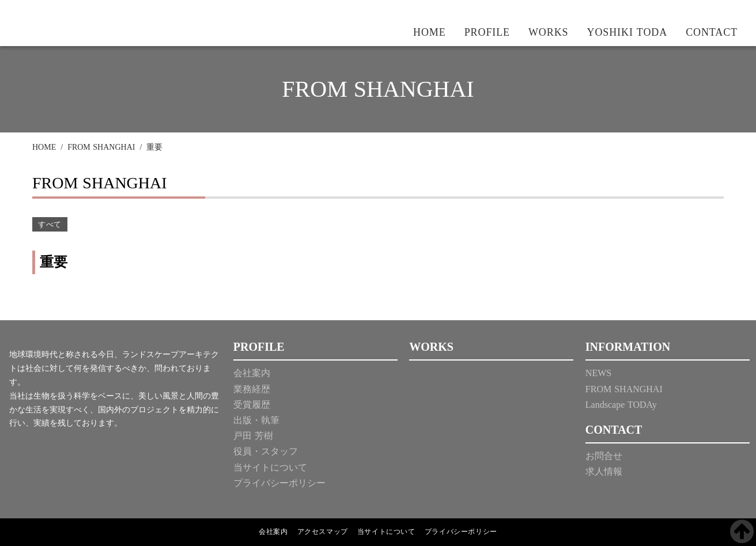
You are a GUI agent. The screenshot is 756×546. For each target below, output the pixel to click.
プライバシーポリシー (279, 483)
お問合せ (604, 456)
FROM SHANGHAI (101, 147)
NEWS (598, 373)
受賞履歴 (252, 405)
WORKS (549, 32)
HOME (430, 32)
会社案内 (252, 373)
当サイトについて (270, 467)
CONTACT (712, 32)
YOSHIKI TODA (628, 32)
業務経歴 (252, 389)
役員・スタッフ (266, 451)
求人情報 (604, 471)
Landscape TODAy (621, 405)
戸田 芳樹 (253, 436)
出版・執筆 (256, 420)
